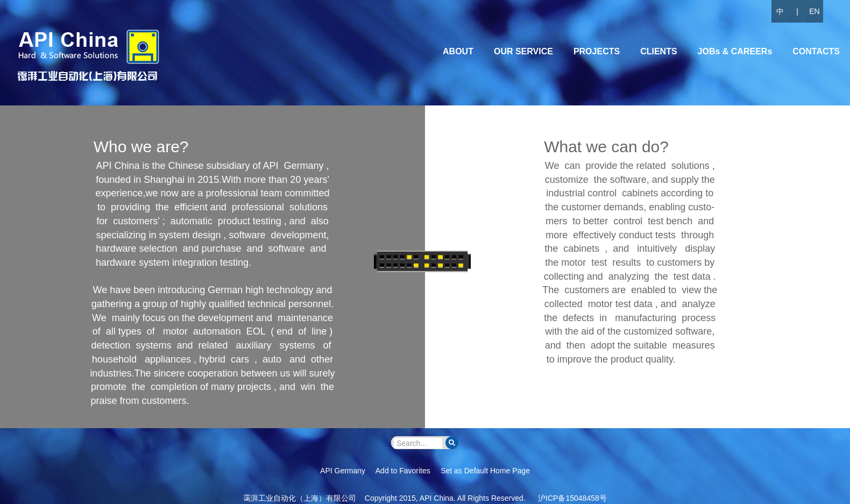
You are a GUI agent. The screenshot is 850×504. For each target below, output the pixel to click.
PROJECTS (597, 51)
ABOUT (458, 51)
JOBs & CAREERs (735, 51)
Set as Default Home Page (485, 471)
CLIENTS (658, 51)
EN (814, 11)
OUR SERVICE (523, 51)
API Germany (343, 471)
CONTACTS (816, 51)
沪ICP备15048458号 (572, 498)
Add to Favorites (403, 471)
